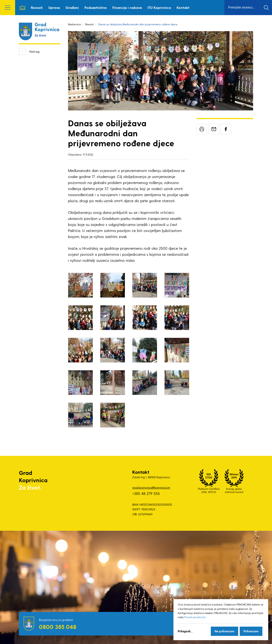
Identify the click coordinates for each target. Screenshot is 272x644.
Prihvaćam (251, 631)
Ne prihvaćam (224, 631)
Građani (72, 7)
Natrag (34, 51)
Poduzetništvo (96, 7)
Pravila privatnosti (195, 617)
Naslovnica (22, 8)
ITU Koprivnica (159, 7)
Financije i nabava (127, 7)
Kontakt (183, 7)
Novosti (37, 7)
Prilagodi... (185, 631)
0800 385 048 (58, 627)
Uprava (54, 7)
